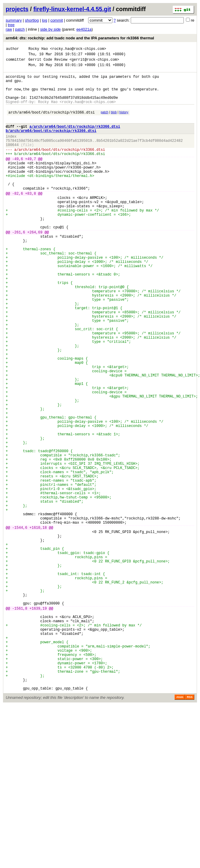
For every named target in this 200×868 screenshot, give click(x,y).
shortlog (32, 20)
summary (14, 20)
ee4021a (84, 29)
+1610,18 (38, 625)
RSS (190, 829)
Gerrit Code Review (48, 62)
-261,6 (19, 266)
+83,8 (31, 219)
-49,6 (18, 178)
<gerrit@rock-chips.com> (94, 62)
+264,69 (35, 266)
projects (17, 9)
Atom (180, 829)
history (124, 122)
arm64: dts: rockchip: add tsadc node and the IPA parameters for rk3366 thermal (80, 38)
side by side (51, 29)
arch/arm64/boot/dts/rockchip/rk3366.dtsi (52, 123)
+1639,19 (38, 723)
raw (9, 29)
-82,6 (18, 219)
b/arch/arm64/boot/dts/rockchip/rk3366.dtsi (51, 144)
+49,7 (31, 178)
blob (114, 122)
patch (20, 29)
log (45, 20)
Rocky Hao (38, 49)
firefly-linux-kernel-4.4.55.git (72, 9)
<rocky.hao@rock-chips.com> (78, 49)
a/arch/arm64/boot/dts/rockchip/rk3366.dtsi (75, 139)
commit (57, 20)
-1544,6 (20, 625)
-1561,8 (20, 723)
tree (11, 25)
